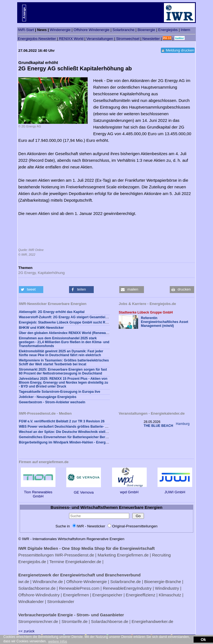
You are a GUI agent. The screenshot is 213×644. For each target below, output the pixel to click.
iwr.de (24, 582)
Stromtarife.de (75, 621)
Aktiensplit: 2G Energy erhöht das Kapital (52, 312)
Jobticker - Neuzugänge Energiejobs (48, 397)
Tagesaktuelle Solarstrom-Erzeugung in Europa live (59, 392)
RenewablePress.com (79, 588)
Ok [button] (203, 640)
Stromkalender (61, 601)
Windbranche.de (48, 582)
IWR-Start (26, 30)
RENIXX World (71, 39)
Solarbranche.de (126, 582)
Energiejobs (168, 30)
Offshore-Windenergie (87, 582)
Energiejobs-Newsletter (37, 39)
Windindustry (167, 588)
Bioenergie (146, 30)
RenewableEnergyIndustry (127, 588)
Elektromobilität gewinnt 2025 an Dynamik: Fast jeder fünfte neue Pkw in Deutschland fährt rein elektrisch (61, 353)
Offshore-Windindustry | (40, 595)
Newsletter (151, 39)
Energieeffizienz (140, 595)
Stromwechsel (128, 39)
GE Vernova (84, 490)
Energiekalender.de (83, 562)
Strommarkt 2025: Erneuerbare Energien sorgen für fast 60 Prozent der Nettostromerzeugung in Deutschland (63, 371)
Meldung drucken (180, 50)
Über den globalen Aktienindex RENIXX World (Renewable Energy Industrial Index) (84, 333)
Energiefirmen (76, 595)
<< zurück (26, 631)
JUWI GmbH (175, 490)
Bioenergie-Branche (163, 582)
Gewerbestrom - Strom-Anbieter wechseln (52, 402)
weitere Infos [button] (58, 642)
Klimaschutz (170, 595)
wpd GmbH (129, 490)
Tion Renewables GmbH (38, 492)
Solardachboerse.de (37, 588)
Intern (186, 30)
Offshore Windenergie (91, 30)
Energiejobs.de (32, 562)
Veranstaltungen (100, 39)
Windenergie (60, 30)
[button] (31, 290)
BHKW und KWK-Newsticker (41, 328)
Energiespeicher (107, 595)
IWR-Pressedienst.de (75, 555)
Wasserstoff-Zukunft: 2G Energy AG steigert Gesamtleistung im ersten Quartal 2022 (85, 317)
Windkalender (31, 601)
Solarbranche (124, 30)
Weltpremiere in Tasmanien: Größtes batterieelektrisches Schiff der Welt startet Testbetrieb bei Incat (64, 362)
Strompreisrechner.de (38, 621)
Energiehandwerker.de (153, 621)
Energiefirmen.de (133, 555)
